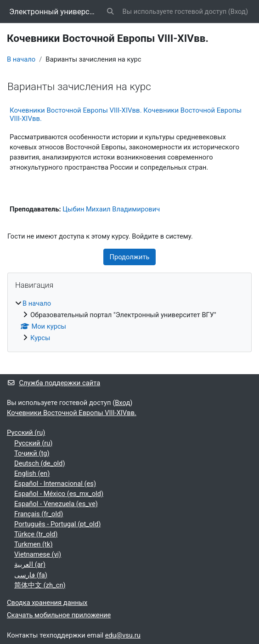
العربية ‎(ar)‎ (30, 564)
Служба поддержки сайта (53, 383)
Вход (238, 11)
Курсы (40, 338)
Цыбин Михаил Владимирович (111, 209)
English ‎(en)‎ (32, 473)
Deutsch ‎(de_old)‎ (40, 463)
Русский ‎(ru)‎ (26, 433)
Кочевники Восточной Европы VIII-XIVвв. (72, 413)
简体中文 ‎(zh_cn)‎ (40, 585)
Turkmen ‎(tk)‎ (34, 544)
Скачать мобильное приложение (59, 615)
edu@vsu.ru (123, 635)
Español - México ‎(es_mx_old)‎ (59, 494)
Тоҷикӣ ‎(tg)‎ (32, 453)
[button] (110, 11)
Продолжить (129, 257)
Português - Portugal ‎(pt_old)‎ (57, 524)
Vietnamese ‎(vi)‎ (38, 554)
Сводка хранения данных (47, 603)
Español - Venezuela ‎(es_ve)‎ (56, 504)
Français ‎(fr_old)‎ (39, 514)
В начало (21, 59)
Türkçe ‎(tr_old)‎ (36, 534)
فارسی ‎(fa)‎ (31, 575)
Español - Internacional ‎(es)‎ (55, 484)
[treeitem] (129, 321)
